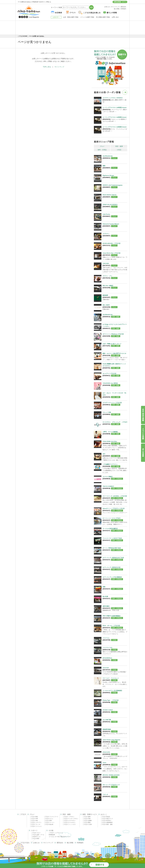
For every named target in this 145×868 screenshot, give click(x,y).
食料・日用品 (102, 150)
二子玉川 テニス (36, 837)
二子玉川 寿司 (48, 821)
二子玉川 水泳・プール (38, 835)
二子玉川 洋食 (34, 821)
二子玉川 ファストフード (51, 817)
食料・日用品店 (117, 479)
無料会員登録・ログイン (120, 2)
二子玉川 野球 (35, 839)
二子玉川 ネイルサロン (69, 822)
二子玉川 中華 (34, 819)
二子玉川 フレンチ (35, 824)
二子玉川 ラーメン (49, 822)
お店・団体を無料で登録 (71, 17)
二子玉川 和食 (34, 817)
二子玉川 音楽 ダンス (107, 819)
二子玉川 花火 (25, 843)
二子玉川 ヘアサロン (69, 817)
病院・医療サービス (90, 814)
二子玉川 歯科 (87, 817)
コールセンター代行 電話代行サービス (60, 837)
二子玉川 (23, 814)
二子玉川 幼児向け (106, 821)
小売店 (119, 150)
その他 (51, 830)
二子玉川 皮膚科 (87, 821)
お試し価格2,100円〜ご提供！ (115, 100)
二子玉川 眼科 (87, 822)
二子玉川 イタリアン (36, 822)
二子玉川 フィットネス (69, 824)
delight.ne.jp (125, 846)
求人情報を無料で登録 (103, 17)
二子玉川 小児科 (87, 824)
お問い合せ (115, 17)
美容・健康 (119, 146)
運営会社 (60, 843)
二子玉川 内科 (87, 819)
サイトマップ (59, 67)
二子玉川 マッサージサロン (70, 819)
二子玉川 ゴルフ (36, 833)
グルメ (102, 146)
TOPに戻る (47, 67)
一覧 (125, 92)
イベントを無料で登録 (87, 17)
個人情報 (70, 843)
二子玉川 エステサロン (69, 821)
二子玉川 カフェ (49, 819)
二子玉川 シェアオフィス (56, 833)
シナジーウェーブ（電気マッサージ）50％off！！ (115, 109)
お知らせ (36, 843)
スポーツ (34, 830)
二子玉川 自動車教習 (107, 822)
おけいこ (104, 814)
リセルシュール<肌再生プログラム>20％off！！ (115, 119)
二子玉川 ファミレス (36, 826)
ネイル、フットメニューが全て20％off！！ (115, 129)
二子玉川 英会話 (105, 817)
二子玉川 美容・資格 (107, 824)
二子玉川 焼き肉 (49, 824)
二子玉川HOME (23, 36)
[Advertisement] (73, 28)
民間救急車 (52, 835)
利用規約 (80, 843)
